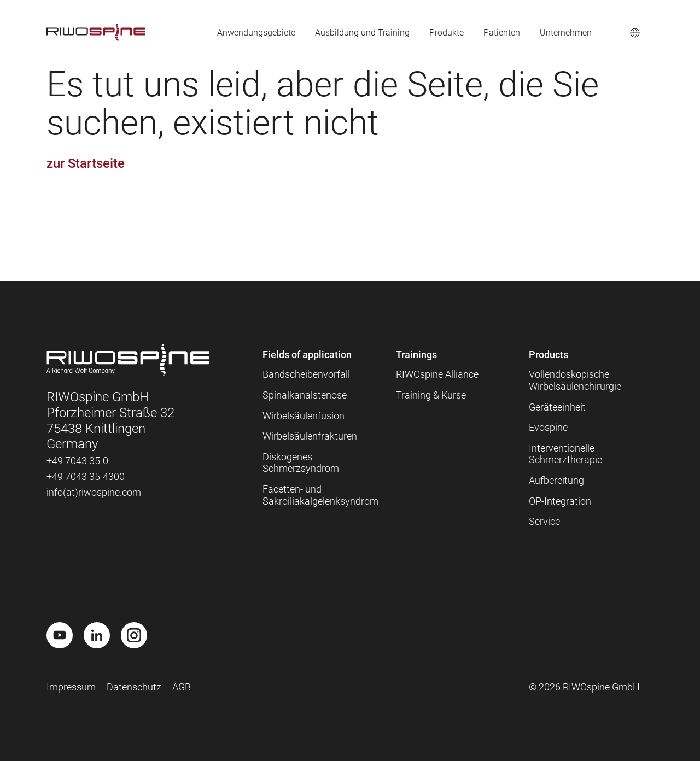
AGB (182, 687)
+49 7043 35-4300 (86, 476)
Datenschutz (134, 687)
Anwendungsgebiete (227, 33)
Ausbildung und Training (342, 33)
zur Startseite (86, 163)
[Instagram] (134, 635)
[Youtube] (60, 635)
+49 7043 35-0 (77, 461)
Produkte (433, 33)
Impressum (71, 687)
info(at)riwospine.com (94, 492)
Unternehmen (562, 33)
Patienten (493, 33)
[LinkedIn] (97, 635)
